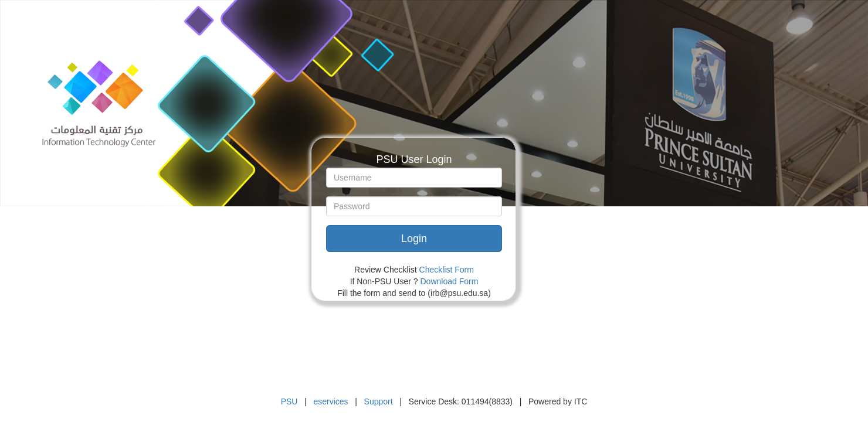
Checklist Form (447, 270)
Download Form (450, 281)
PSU (289, 401)
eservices (330, 401)
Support (379, 401)
